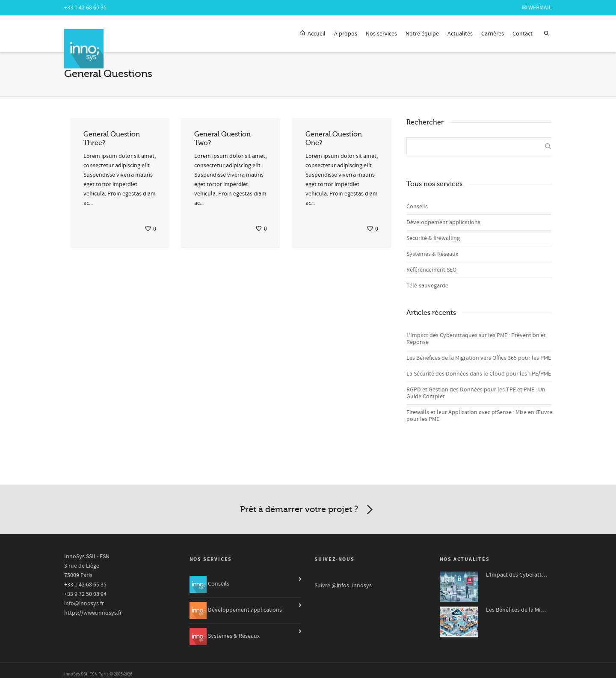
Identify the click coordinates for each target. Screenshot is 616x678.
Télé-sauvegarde (427, 286)
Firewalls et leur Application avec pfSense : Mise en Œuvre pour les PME (479, 416)
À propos (346, 34)
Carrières (493, 34)
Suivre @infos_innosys (343, 586)
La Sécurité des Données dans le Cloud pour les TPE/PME (479, 374)
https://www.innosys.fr (93, 613)
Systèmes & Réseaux (432, 254)
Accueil (312, 34)
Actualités (460, 34)
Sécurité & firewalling (433, 238)
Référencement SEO (431, 270)
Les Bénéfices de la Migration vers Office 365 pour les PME (479, 358)
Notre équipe (422, 34)
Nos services (381, 34)
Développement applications (443, 222)
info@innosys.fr (84, 604)
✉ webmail (537, 8)
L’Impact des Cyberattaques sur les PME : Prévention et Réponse (476, 339)
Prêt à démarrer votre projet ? (308, 510)
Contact (523, 34)
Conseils (417, 207)
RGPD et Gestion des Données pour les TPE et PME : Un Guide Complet (476, 393)
